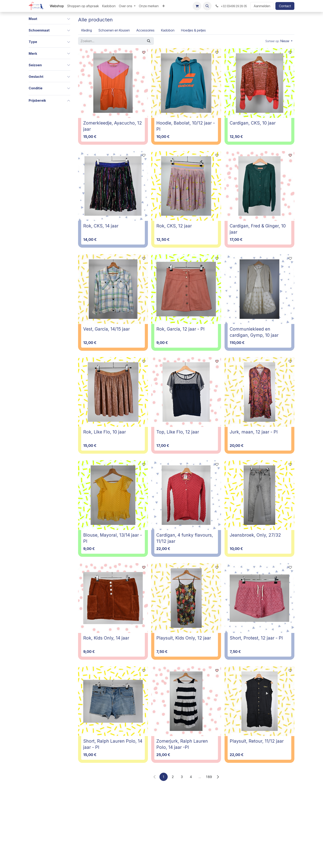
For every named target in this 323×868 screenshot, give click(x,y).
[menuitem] (57, 6)
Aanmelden (262, 6)
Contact (285, 6)
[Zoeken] (149, 41)
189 (209, 777)
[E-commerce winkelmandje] (197, 6)
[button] (207, 6)
